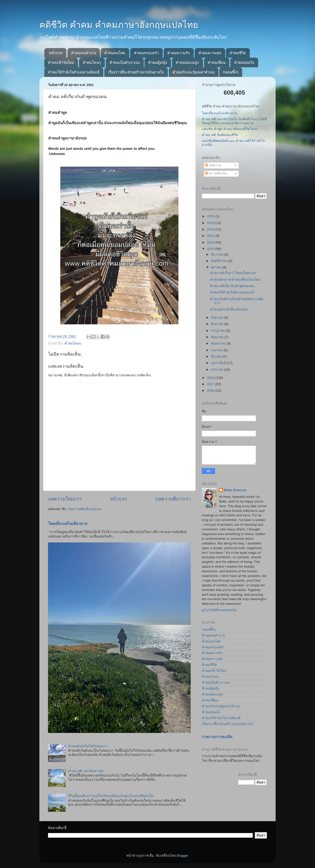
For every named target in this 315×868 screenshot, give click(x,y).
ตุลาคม (217, 267)
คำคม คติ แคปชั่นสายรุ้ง (86, 771)
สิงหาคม (218, 324)
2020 (211, 242)
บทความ (213, 165)
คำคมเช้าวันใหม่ (61, 62)
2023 (211, 223)
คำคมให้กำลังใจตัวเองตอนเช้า (233, 292)
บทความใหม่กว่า (65, 499)
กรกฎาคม (219, 331)
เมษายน (217, 350)
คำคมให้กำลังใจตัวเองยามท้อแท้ (74, 72)
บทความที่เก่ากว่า (173, 499)
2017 (211, 384)
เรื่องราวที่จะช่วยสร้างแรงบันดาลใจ (136, 72)
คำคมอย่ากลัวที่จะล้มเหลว (229, 309)
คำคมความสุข (210, 53)
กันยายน (218, 318)
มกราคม (218, 370)
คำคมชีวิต (238, 53)
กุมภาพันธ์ (219, 363)
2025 (211, 216)
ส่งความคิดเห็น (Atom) (85, 509)
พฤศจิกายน (220, 261)
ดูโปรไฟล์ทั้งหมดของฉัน (219, 610)
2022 (211, 229)
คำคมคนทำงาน (84, 53)
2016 (211, 391)
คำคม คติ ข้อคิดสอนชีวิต (220, 135)
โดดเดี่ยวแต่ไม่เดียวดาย (68, 524)
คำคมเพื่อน (217, 62)
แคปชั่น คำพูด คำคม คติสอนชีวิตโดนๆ (230, 129)
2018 (211, 378)
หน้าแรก (56, 53)
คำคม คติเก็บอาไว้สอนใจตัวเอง (233, 273)
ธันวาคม (218, 254)
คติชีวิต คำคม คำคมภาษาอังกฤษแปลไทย (119, 25)
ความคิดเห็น (216, 173)
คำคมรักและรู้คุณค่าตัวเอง (194, 72)
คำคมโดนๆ (92, 62)
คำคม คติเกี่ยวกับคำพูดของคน (232, 286)
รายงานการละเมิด (217, 737)
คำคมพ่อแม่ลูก (187, 62)
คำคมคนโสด (115, 53)
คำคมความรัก (179, 53)
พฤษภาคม (219, 343)
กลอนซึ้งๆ (231, 72)
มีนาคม (217, 356)
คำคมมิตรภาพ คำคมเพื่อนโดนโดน (236, 280)
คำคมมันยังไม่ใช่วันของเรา (88, 746)
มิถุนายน (218, 337)
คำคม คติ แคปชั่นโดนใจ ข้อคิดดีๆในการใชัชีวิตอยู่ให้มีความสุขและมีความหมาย (234, 121)
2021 (211, 236)
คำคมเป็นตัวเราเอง (125, 62)
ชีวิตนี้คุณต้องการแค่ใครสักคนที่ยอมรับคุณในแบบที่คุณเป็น (111, 796)
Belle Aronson (235, 490)
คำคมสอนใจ (244, 62)
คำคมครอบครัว (146, 53)
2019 (211, 249)
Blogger (182, 856)
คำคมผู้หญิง (158, 62)
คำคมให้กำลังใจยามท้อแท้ (221, 718)
